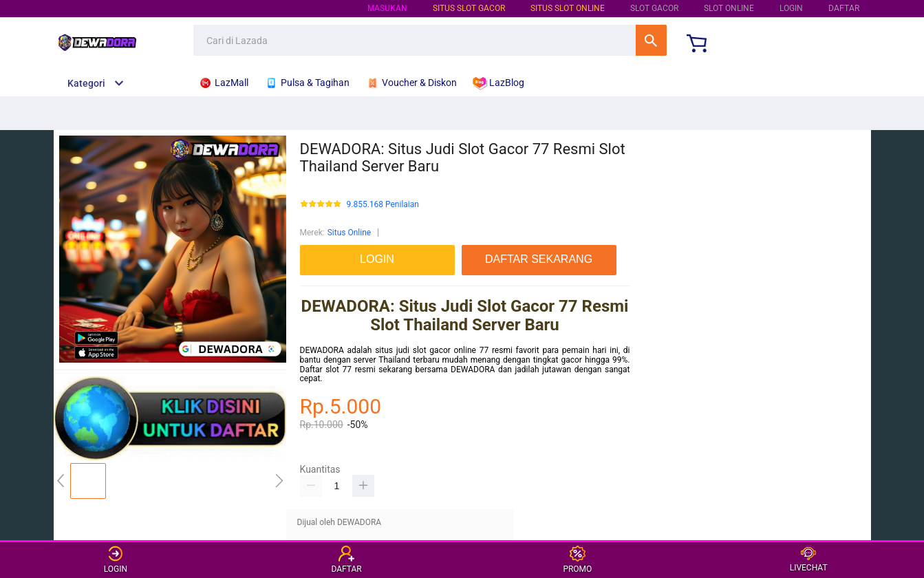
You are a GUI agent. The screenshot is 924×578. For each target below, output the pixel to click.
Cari (651, 40)
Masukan (387, 8)
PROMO (577, 560)
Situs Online (349, 233)
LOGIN (791, 8)
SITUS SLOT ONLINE (568, 8)
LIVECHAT (809, 560)
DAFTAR (844, 8)
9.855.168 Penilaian (383, 205)
